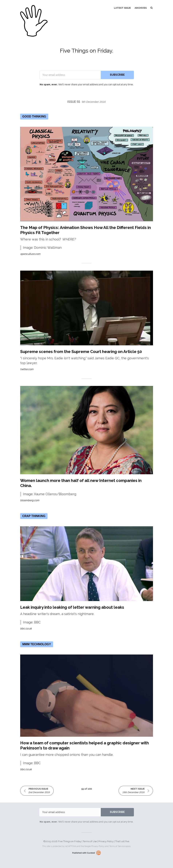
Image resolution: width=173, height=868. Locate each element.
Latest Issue (122, 8)
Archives (141, 8)
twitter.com (27, 369)
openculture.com (30, 254)
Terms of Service (117, 846)
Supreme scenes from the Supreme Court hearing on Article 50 (81, 352)
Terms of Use (90, 841)
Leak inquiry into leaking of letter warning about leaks (72, 607)
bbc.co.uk (26, 628)
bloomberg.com (30, 500)
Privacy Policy (106, 841)
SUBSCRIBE (117, 75)
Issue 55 (86, 102)
